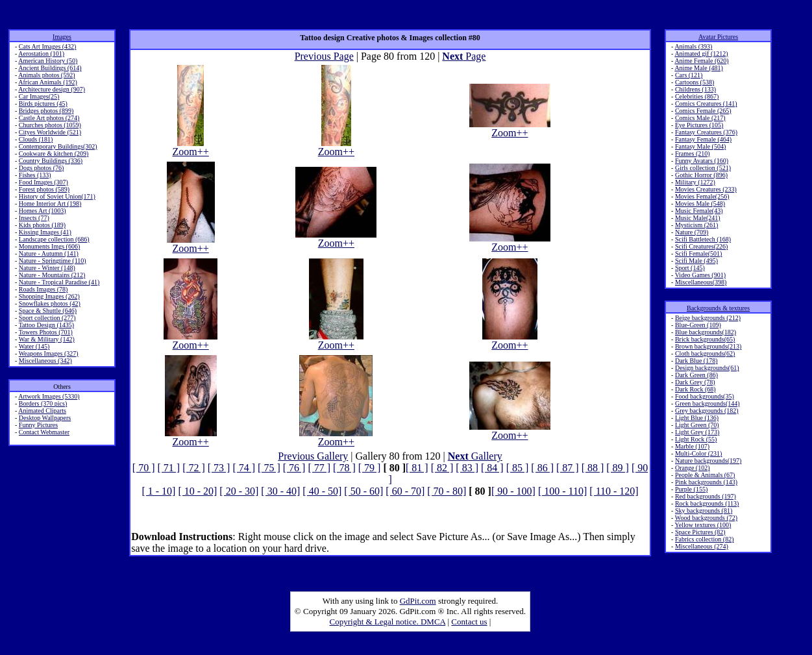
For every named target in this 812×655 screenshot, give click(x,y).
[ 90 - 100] (513, 491)
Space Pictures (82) (700, 532)
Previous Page (324, 56)
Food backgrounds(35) (705, 396)
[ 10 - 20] (197, 491)
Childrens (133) (695, 89)
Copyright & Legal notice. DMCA (388, 622)
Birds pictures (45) (43, 104)
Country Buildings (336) (51, 161)
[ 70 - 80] (447, 491)
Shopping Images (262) (49, 296)
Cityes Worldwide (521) (50, 132)
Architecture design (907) (52, 89)
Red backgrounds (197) (706, 496)
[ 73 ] (219, 468)
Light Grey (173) (697, 432)
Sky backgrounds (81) (704, 511)
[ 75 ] (269, 468)
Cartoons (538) (695, 82)
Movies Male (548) (700, 204)
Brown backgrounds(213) (708, 346)
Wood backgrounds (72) (706, 518)
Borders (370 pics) (43, 403)
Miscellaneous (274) (702, 546)
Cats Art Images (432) (48, 46)
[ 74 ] (244, 468)
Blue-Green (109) (698, 325)
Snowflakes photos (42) (50, 303)
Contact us (469, 622)
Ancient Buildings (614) (50, 68)
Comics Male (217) (700, 118)
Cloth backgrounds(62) (705, 353)
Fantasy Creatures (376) (706, 132)
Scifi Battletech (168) (703, 239)
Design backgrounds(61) (707, 368)
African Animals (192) (48, 82)
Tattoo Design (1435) (46, 325)
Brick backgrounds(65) (705, 339)
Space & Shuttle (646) (48, 311)
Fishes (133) (35, 175)
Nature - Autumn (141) (49, 253)
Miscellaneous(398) (701, 282)
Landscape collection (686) (54, 239)
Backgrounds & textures (718, 308)
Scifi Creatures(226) (701, 246)
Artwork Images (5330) (49, 396)
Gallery (475, 456)
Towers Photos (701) (46, 332)
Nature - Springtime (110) (53, 261)
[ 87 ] (568, 468)
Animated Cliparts (42, 411)
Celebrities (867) (697, 96)
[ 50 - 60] (363, 491)
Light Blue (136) (697, 418)
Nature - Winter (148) (47, 268)
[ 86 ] (542, 468)
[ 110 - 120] (614, 491)
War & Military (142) (47, 339)
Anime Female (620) (701, 61)
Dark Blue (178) (696, 361)
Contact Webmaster (44, 432)
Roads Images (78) (43, 289)
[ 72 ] (194, 468)
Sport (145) (690, 268)
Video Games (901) (700, 275)
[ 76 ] (294, 468)
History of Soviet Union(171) (57, 196)
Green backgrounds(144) (707, 403)
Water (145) (34, 346)
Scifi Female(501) (698, 253)
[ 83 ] (467, 468)
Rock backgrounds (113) (707, 503)
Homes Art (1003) (43, 211)
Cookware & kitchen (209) (54, 154)
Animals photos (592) (46, 75)
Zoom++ (191, 147)
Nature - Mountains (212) (52, 275)
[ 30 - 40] (280, 491)
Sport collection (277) (47, 318)
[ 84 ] (492, 468)
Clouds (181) (36, 139)
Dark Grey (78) (695, 382)
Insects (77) (34, 218)
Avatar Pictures (718, 37)
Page (464, 56)
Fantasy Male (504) (700, 146)
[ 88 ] (593, 468)
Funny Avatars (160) (702, 161)
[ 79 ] (370, 468)
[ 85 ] (518, 468)
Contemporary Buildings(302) (58, 146)
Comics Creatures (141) (706, 104)
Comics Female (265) (703, 111)
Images (62, 37)
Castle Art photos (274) (49, 118)
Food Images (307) (43, 182)
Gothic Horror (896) (701, 175)
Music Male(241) (698, 218)
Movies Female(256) (702, 196)
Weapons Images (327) (49, 353)
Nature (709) (692, 232)
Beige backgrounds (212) (708, 318)
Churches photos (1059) (50, 125)
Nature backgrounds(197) (708, 461)
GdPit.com (418, 601)
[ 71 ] (168, 468)
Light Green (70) (697, 425)
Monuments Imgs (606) (49, 246)
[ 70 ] (144, 468)
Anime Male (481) (698, 68)
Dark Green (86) (696, 375)
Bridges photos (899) (46, 111)
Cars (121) (689, 75)
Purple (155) (691, 489)
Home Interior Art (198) (50, 204)
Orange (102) (693, 468)
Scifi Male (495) (696, 261)
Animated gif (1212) (701, 54)
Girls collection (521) (703, 168)
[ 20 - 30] (239, 491)
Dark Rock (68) (695, 389)
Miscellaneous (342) (45, 361)
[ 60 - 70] (405, 491)
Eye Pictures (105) (699, 125)
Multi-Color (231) (699, 453)
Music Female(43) (699, 211)
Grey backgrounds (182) (707, 411)
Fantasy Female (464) (703, 139)
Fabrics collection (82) (705, 539)
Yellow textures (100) (703, 525)
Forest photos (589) (44, 189)
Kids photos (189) (42, 225)
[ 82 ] (442, 468)
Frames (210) (693, 154)
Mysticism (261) (696, 225)
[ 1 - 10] (158, 491)
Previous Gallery (313, 456)
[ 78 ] (344, 468)
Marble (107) (692, 446)
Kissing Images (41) (45, 232)
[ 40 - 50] (322, 491)
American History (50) (48, 61)
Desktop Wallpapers (45, 418)
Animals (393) (693, 46)
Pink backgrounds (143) (706, 482)
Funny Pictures (38, 425)
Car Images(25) (39, 96)
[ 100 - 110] (562, 491)
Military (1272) (695, 182)
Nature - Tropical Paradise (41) (59, 282)
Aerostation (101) (41, 54)
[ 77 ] (319, 468)
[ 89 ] (618, 468)
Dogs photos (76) (41, 168)
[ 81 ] (417, 468)
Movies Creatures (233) (706, 189)
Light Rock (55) (696, 439)
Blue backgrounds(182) (706, 332)
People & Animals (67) (705, 475)
